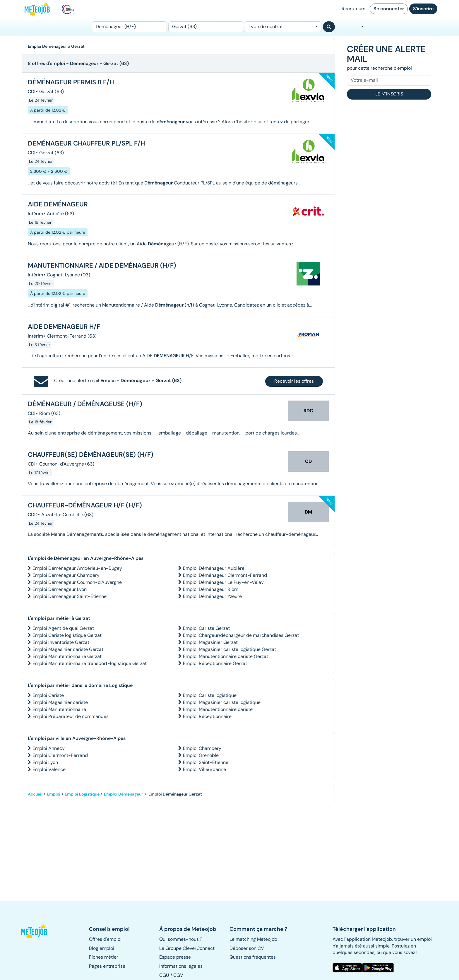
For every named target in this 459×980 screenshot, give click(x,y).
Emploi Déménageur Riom (211, 589)
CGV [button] (178, 975)
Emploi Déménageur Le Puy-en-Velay (223, 582)
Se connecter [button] (389, 9)
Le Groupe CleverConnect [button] (187, 948)
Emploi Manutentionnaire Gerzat (67, 656)
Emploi (54, 794)
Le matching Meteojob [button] (253, 939)
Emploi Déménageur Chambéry (66, 575)
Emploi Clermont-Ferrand (60, 755)
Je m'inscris (389, 94)
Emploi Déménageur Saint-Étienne (70, 596)
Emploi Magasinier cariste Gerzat (68, 649)
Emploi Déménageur (124, 794)
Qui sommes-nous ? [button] (181, 939)
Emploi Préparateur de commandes (71, 716)
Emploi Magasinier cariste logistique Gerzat (229, 649)
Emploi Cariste (48, 695)
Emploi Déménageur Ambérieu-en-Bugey (77, 568)
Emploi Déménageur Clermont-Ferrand (225, 575)
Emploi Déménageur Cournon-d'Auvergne (77, 582)
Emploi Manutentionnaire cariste (218, 709)
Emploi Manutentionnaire (59, 709)
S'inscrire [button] (423, 9)
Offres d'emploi (105, 939)
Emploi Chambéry (202, 748)
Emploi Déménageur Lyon (60, 589)
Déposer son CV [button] (247, 948)
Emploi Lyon (45, 762)
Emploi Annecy (49, 748)
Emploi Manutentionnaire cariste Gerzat (226, 656)
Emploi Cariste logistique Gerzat (67, 635)
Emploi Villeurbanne (204, 769)
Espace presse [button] (175, 957)
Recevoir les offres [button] (294, 381)
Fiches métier (104, 957)
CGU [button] (164, 975)
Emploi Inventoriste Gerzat (61, 642)
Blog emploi (102, 948)
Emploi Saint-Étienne (206, 762)
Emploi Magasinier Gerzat (210, 642)
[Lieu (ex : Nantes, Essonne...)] (206, 27)
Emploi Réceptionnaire (207, 716)
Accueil (35, 794)
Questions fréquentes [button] (253, 957)
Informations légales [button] (181, 966)
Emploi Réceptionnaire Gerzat (215, 663)
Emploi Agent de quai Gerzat (63, 628)
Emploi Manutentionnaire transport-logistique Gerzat (90, 663)
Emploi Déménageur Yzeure (212, 596)
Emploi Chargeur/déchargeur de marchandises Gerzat (241, 635)
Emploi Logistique (82, 794)
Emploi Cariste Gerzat (206, 628)
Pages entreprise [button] (107, 966)
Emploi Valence (49, 769)
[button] (37, 931)
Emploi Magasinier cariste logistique (222, 702)
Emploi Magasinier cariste (60, 702)
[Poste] (129, 27)
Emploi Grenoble (201, 755)
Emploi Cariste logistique (210, 695)
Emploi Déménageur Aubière (214, 568)
